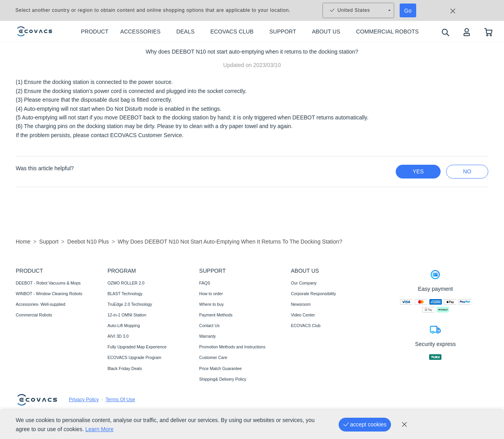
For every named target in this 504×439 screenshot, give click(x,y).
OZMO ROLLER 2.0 (126, 283)
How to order (211, 294)
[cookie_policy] (404, 424)
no (467, 171)
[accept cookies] (365, 425)
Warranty (208, 336)
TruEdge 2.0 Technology (130, 304)
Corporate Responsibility (313, 294)
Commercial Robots (34, 315)
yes (418, 171)
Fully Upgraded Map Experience (137, 347)
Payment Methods (216, 315)
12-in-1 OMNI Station (127, 315)
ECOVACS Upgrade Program (134, 357)
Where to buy (211, 304)
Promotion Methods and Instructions (232, 347)
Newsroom (301, 304)
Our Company (304, 283)
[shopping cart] (488, 32)
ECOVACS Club (306, 326)
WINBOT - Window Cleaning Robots (49, 294)
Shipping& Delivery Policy (223, 379)
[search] (445, 32)
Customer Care (213, 357)
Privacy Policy (84, 400)
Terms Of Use (120, 400)
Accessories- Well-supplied (41, 304)
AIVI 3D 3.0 (118, 336)
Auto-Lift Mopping (124, 326)
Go (408, 11)
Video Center (303, 315)
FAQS (205, 283)
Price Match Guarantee (220, 368)
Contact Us (209, 326)
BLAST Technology (125, 294)
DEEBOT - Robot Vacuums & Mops (48, 283)
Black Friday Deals (125, 368)
